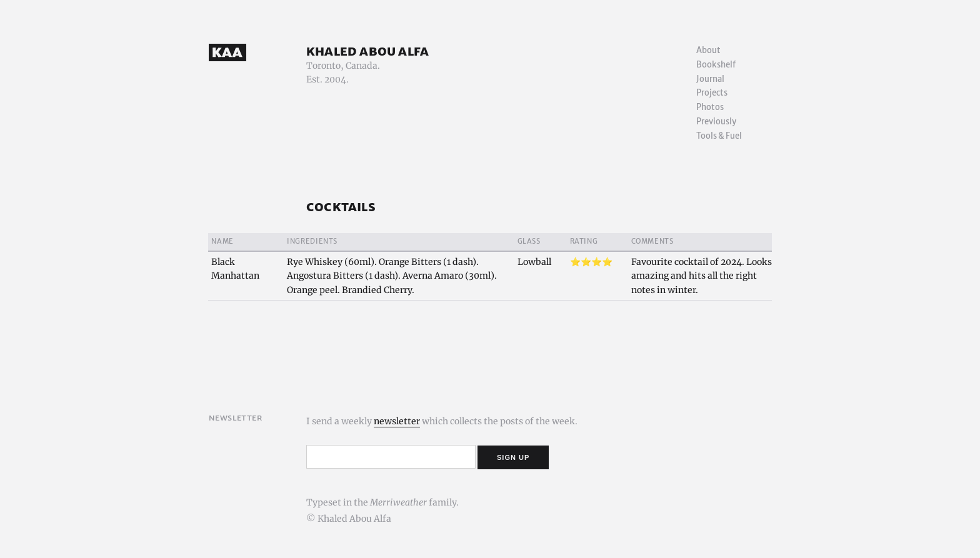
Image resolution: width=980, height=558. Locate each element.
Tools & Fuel (719, 136)
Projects (712, 93)
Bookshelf (716, 65)
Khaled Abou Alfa (367, 51)
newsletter (397, 421)
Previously (716, 122)
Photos (710, 107)
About (708, 50)
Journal (710, 79)
